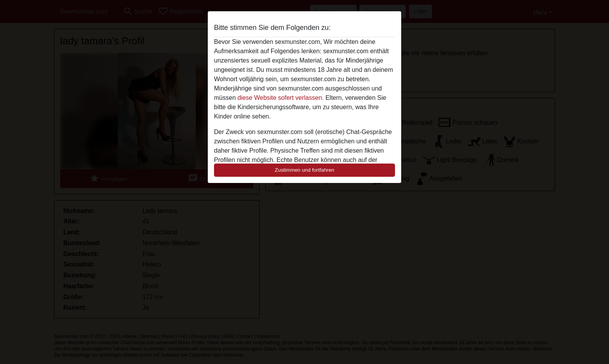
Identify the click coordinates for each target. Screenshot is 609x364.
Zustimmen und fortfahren (304, 170)
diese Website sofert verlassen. (280, 98)
